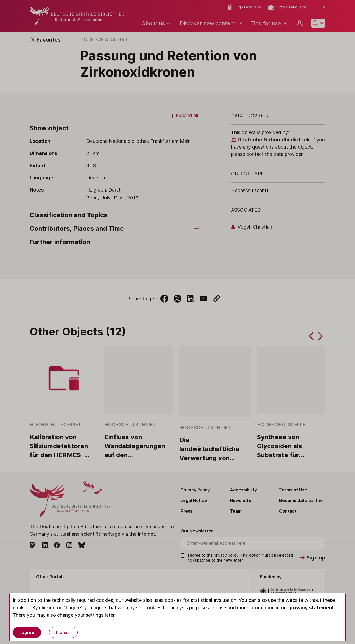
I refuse (63, 632)
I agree (27, 632)
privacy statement (312, 608)
